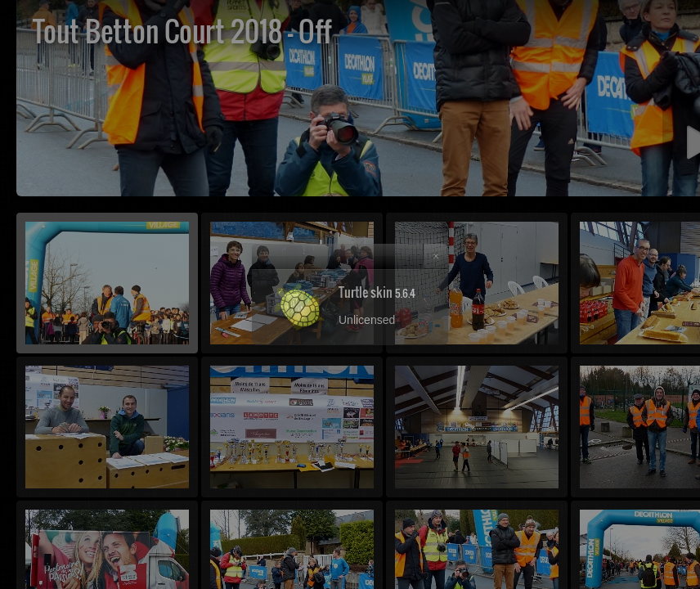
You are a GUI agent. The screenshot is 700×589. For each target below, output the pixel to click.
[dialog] (350, 294)
